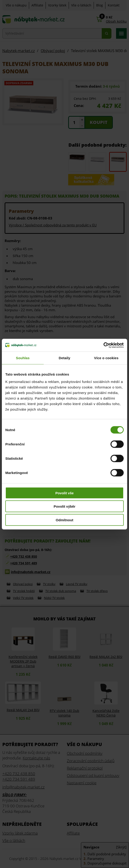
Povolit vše (64, 493)
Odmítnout (64, 520)
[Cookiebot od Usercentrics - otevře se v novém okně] (103, 345)
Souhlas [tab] (23, 358)
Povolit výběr (64, 506)
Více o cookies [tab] (106, 358)
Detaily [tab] (64, 358)
